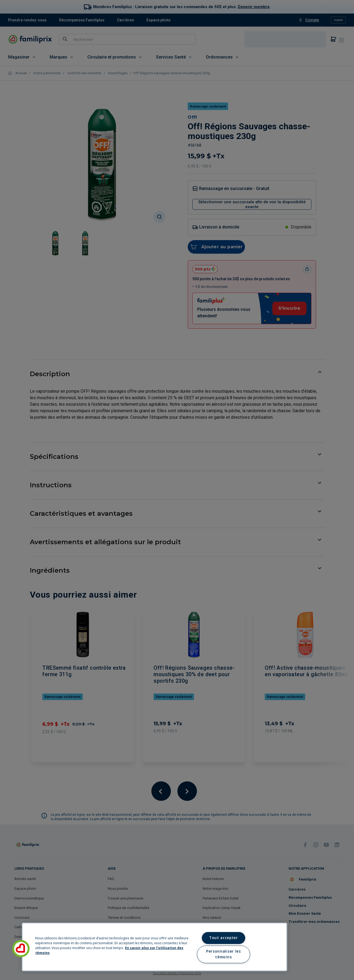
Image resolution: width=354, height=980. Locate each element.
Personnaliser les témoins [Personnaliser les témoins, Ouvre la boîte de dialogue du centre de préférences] (223, 954)
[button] (21, 949)
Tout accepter (224, 938)
